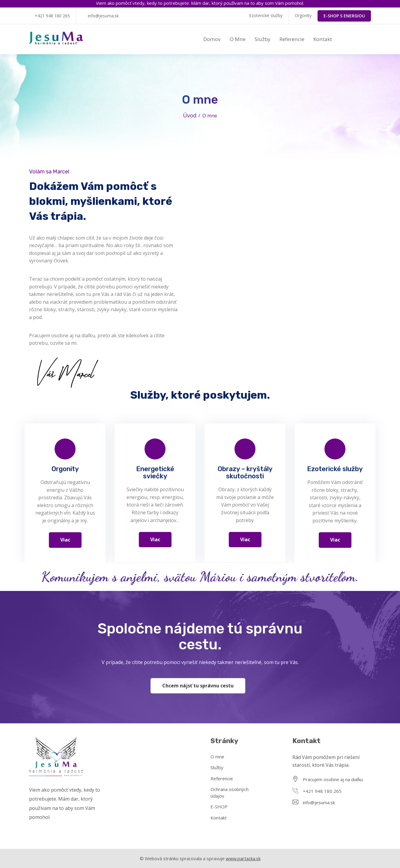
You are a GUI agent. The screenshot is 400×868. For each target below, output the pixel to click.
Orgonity (303, 15)
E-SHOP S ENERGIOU (344, 16)
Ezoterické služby (266, 15)
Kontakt (323, 39)
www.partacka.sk (243, 858)
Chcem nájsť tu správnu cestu (198, 686)
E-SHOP (219, 807)
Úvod (190, 115)
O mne (238, 39)
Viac (65, 540)
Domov (212, 39)
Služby (263, 39)
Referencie (292, 39)
